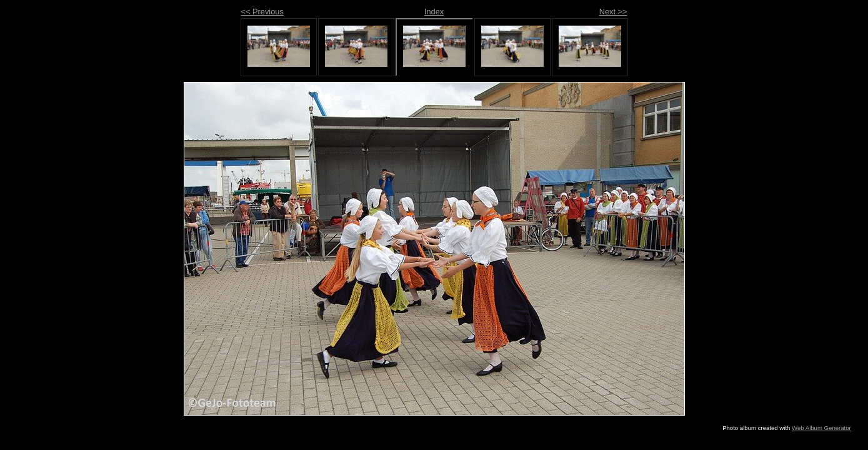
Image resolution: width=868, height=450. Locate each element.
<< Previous (262, 12)
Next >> (613, 12)
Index (434, 12)
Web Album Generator (821, 428)
